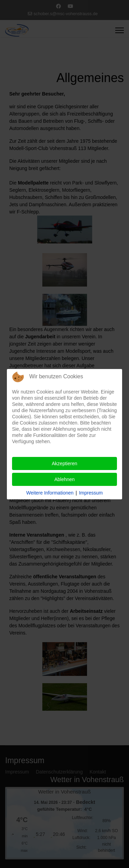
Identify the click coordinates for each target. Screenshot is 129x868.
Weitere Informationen (50, 493)
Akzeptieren (65, 463)
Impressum (91, 493)
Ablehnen (64, 479)
